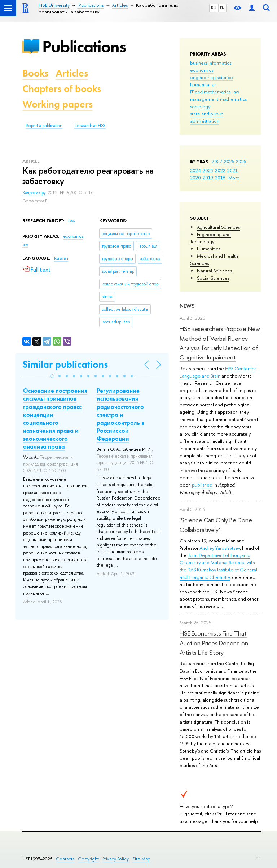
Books (35, 73)
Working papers (58, 104)
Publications (84, 46)
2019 (208, 178)
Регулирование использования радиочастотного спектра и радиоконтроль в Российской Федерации (120, 415)
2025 (241, 161)
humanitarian (203, 84)
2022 (220, 170)
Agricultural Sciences (218, 227)
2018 (220, 178)
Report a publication (44, 126)
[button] (52, 376)
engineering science (212, 77)
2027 (217, 161)
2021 (232, 170)
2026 (229, 161)
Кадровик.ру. (35, 193)
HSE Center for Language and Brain (218, 372)
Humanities (209, 249)
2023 (208, 170)
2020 (195, 178)
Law (72, 221)
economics (202, 70)
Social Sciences (213, 278)
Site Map (141, 859)
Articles (72, 73)
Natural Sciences (214, 271)
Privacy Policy (116, 859)
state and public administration (207, 117)
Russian (61, 258)
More (234, 178)
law (236, 92)
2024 (195, 170)
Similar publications (65, 364)
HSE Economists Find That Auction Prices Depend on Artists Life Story (214, 643)
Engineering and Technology (210, 238)
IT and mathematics (210, 92)
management (204, 99)
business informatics (211, 63)
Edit (258, 858)
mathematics (233, 99)
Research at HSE (90, 126)
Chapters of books (62, 89)
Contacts (65, 859)
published (202, 485)
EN (222, 8)
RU (214, 8)
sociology (200, 106)
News (187, 306)
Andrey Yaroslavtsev (220, 548)
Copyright (88, 859)
